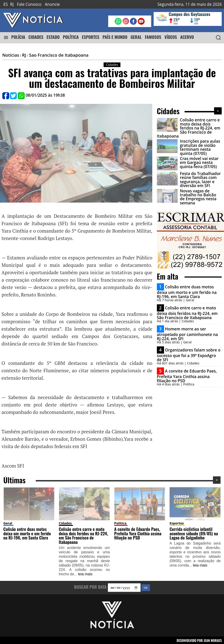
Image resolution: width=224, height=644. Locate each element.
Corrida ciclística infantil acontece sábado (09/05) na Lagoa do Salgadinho (194, 533)
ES (6, 4)
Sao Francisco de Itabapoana (59, 55)
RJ (12, 4)
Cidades (65, 522)
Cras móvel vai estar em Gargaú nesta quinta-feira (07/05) (199, 163)
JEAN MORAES (213, 640)
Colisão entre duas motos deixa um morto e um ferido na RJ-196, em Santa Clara (187, 292)
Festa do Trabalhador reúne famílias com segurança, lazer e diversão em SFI (200, 180)
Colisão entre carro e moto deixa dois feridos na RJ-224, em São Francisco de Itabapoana (189, 128)
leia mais (85, 573)
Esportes (177, 522)
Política (120, 522)
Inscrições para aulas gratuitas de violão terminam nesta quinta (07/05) (200, 147)
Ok (146, 588)
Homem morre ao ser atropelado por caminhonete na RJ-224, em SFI (187, 334)
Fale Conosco (29, 4)
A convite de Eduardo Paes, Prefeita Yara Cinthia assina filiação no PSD (187, 376)
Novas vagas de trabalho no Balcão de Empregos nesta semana (198, 197)
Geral (8, 522)
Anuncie (52, 4)
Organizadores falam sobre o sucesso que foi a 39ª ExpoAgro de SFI (189, 355)
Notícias (11, 55)
